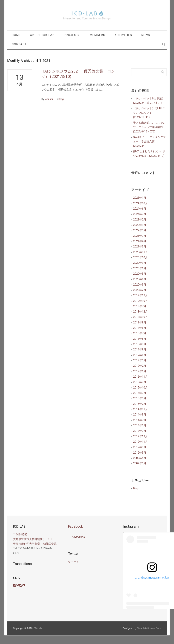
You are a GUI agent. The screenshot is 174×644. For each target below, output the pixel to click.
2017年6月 (140, 355)
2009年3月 (140, 463)
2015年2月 (140, 404)
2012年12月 (140, 436)
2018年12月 (140, 312)
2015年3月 (140, 398)
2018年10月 (140, 317)
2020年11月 (140, 252)
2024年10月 (140, 203)
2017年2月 (140, 366)
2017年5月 (140, 360)
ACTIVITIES (123, 35)
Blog (61, 99)
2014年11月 (140, 409)
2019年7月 (140, 306)
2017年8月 (140, 349)
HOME (16, 35)
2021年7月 (140, 236)
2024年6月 (140, 209)
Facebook (75, 526)
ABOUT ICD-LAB (42, 35)
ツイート (73, 562)
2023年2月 (140, 220)
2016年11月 (140, 377)
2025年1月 (140, 198)
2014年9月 (140, 415)
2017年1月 (140, 371)
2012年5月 (140, 453)
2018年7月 (140, 333)
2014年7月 (140, 420)
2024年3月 (140, 214)
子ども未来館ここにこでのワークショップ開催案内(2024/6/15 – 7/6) (149, 127)
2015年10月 (140, 388)
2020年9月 (140, 263)
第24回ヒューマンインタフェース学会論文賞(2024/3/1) (149, 142)
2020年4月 (140, 279)
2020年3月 (140, 285)
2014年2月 (140, 425)
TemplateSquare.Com (149, 628)
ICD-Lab (37, 628)
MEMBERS (98, 35)
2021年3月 (140, 246)
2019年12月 (140, 295)
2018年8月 (140, 328)
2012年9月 (140, 447)
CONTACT (19, 44)
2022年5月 (140, 230)
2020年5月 (140, 274)
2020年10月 (140, 257)
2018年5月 (140, 339)
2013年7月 (140, 431)
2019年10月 (140, 301)
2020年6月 (140, 268)
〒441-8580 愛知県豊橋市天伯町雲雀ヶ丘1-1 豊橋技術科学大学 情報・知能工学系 (35, 539)
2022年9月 (140, 225)
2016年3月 (140, 382)
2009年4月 (140, 458)
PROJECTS (72, 35)
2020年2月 (140, 290)
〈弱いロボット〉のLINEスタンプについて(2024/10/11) (149, 113)
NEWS (146, 35)
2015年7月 (140, 393)
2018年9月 (140, 322)
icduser (49, 99)
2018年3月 (140, 344)
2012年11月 (140, 442)
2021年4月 (140, 241)
